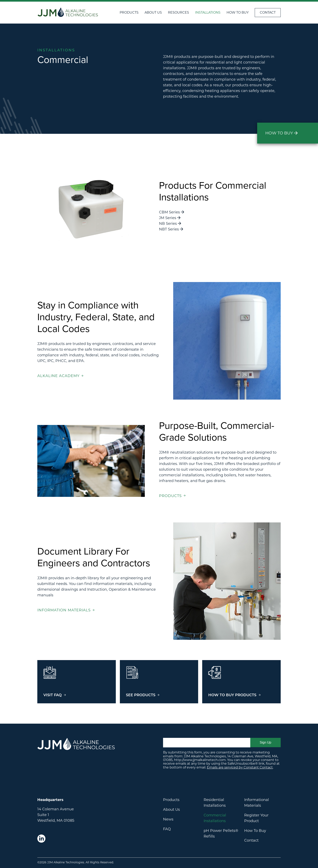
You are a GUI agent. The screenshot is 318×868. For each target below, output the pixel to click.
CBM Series (172, 212)
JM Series (170, 218)
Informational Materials (257, 803)
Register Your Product (256, 818)
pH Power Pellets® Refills (221, 833)
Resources (178, 12)
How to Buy (281, 133)
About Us (153, 12)
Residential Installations (215, 803)
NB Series (170, 224)
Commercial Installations (215, 818)
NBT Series (171, 229)
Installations (208, 12)
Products (129, 12)
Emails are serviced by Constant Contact (240, 767)
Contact (268, 12)
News (168, 819)
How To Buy (238, 12)
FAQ (167, 829)
